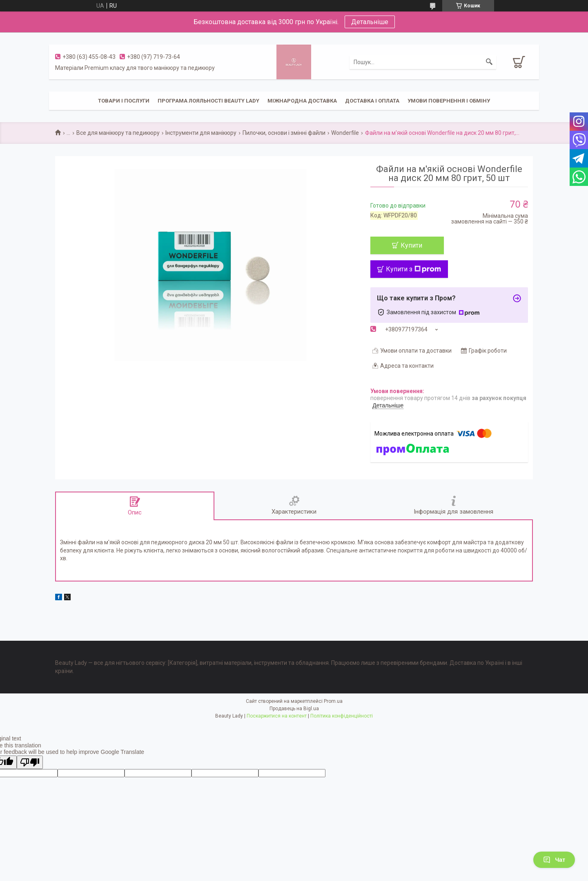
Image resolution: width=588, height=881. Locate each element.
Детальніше (370, 22)
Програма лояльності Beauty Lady (208, 101)
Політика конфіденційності (342, 716)
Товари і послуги (124, 101)
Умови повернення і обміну (449, 101)
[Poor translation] (30, 762)
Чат (554, 860)
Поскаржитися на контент (277, 716)
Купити (411, 245)
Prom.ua (333, 701)
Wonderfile (345, 133)
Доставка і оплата (372, 101)
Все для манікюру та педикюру (118, 133)
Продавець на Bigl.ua (294, 709)
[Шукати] (489, 62)
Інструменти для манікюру (201, 133)
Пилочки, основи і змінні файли (284, 133)
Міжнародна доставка (302, 101)
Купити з (413, 269)
